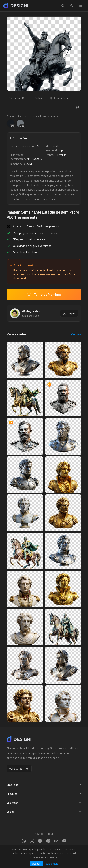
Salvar (37, 98)
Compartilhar (60, 98)
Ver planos (19, 769)
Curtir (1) (16, 98)
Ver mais (76, 334)
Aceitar (36, 863)
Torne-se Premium (44, 294)
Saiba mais (52, 864)
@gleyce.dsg (31, 311)
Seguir (69, 313)
